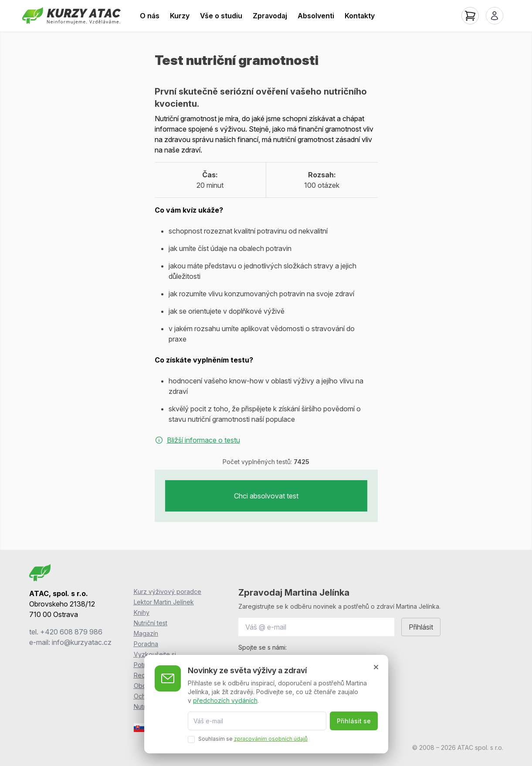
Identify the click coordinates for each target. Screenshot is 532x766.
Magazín (146, 633)
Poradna (146, 644)
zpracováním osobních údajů (271, 738)
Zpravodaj (270, 16)
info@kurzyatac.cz (82, 642)
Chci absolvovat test (266, 496)
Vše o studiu (221, 16)
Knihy (142, 612)
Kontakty (360, 16)
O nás (150, 16)
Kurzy (180, 16)
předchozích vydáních (225, 700)
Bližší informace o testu (197, 440)
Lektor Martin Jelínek (164, 602)
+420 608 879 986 (71, 632)
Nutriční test (151, 623)
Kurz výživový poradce (168, 591)
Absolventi (316, 16)
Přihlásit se (354, 720)
